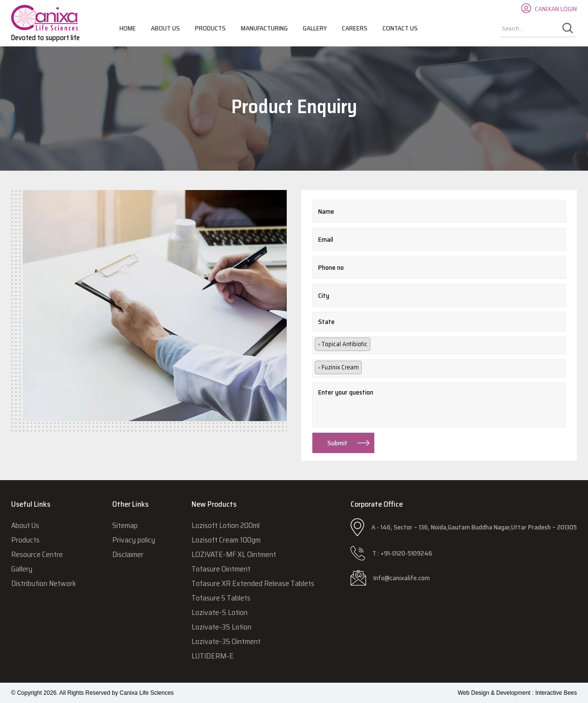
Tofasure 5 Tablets (221, 598)
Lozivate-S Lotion (220, 612)
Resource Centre (37, 554)
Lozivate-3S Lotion (221, 627)
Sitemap (125, 525)
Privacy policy (134, 540)
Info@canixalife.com (402, 578)
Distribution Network (44, 583)
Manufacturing (264, 28)
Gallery (315, 28)
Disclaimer (128, 554)
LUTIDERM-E (213, 656)
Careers (355, 28)
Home (128, 28)
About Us (165, 28)
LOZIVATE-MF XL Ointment (234, 554)
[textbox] (378, 345)
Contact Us (400, 28)
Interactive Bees (556, 693)
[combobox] (439, 345)
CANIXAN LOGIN (556, 9)
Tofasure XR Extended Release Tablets (253, 583)
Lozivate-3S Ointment (226, 641)
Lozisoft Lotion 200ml (226, 525)
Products (210, 28)
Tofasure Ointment (221, 569)
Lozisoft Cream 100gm (226, 540)
